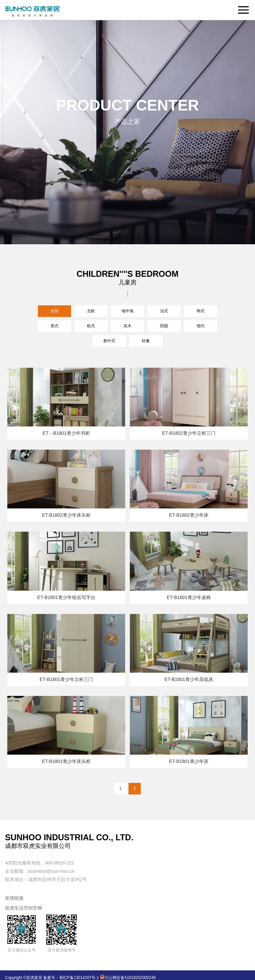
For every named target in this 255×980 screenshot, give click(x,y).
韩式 (201, 311)
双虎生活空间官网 (24, 908)
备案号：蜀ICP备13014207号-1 (71, 978)
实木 (127, 326)
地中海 (127, 311)
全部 (54, 311)
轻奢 (146, 341)
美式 (54, 326)
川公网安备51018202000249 (128, 978)
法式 (164, 311)
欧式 (91, 326)
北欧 (91, 311)
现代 (201, 326)
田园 (164, 326)
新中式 (109, 341)
